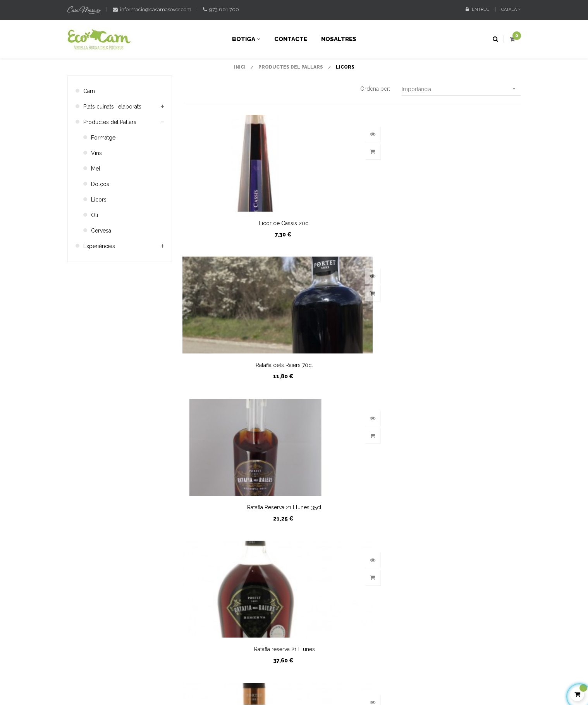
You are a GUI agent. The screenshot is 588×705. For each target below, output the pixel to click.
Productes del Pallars (110, 153)
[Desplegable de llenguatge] (508, 10)
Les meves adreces (363, 552)
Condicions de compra (290, 552)
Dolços (100, 215)
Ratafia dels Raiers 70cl (352, 254)
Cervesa (101, 262)
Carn (89, 122)
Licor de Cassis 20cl (236, 254)
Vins (96, 184)
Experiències (99, 277)
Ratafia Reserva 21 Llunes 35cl (468, 254)
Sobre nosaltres (281, 565)
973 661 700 (221, 9)
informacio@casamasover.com (152, 9)
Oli (95, 246)
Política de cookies (336, 668)
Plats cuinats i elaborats (112, 138)
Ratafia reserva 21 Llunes (236, 396)
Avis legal (240, 668)
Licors (99, 231)
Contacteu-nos (280, 539)
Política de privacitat (282, 668)
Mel (96, 200)
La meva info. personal (367, 565)
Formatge (103, 169)
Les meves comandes (366, 539)
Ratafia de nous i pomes (468, 396)
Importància (461, 120)
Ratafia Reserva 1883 (352, 396)
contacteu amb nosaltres (98, 548)
